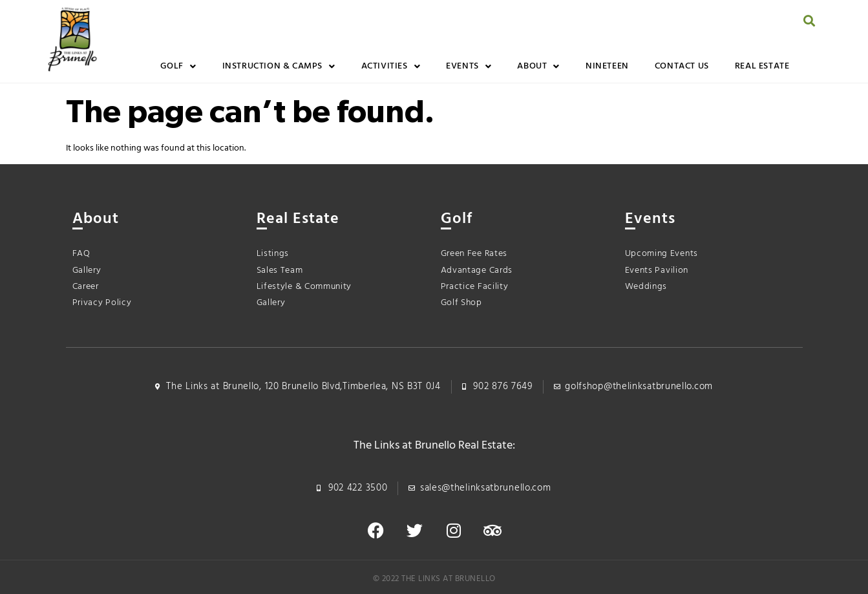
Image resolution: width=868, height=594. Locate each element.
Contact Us (682, 66)
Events (469, 67)
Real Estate (762, 66)
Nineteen (607, 66)
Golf (178, 67)
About (538, 67)
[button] (809, 20)
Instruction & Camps (279, 67)
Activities (391, 67)
